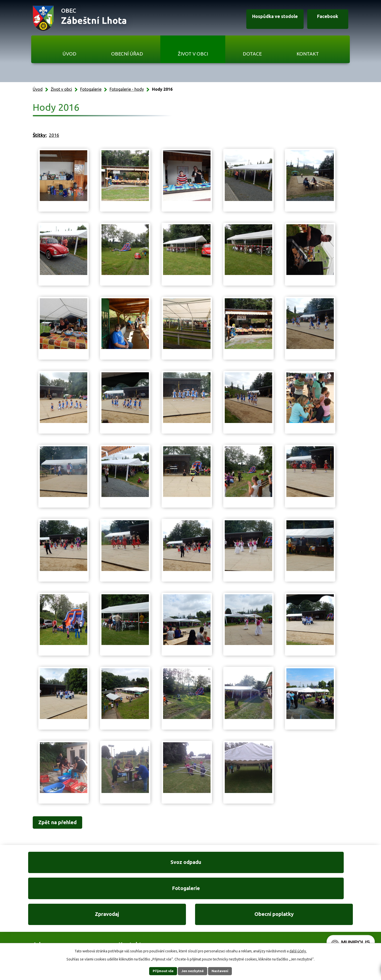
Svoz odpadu (64, 866)
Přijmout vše (160, 971)
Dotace (252, 54)
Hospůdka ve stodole (268, 19)
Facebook (325, 19)
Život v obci (193, 54)
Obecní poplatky (317, 866)
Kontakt (308, 54)
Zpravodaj (233, 866)
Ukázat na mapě (256, 925)
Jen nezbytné (193, 971)
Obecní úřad (127, 54)
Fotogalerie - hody (127, 89)
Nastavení (223, 971)
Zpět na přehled (61, 823)
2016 (54, 135)
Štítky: (40, 135)
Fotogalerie (91, 89)
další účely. (298, 951)
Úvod (69, 54)
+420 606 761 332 (136, 915)
